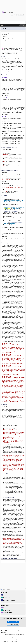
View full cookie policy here (7, 627)
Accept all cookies (13, 632)
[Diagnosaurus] (13, 572)
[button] (22, 1)
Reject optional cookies (13, 635)
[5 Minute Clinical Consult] (13, 575)
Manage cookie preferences (13, 639)
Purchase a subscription (13, 599)
